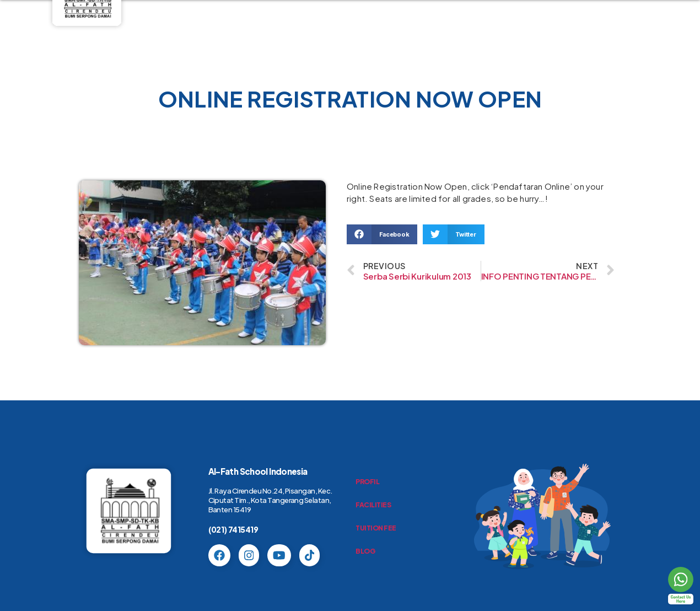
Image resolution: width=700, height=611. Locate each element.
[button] (382, 234)
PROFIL (367, 482)
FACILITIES (373, 505)
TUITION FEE (376, 528)
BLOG (365, 551)
